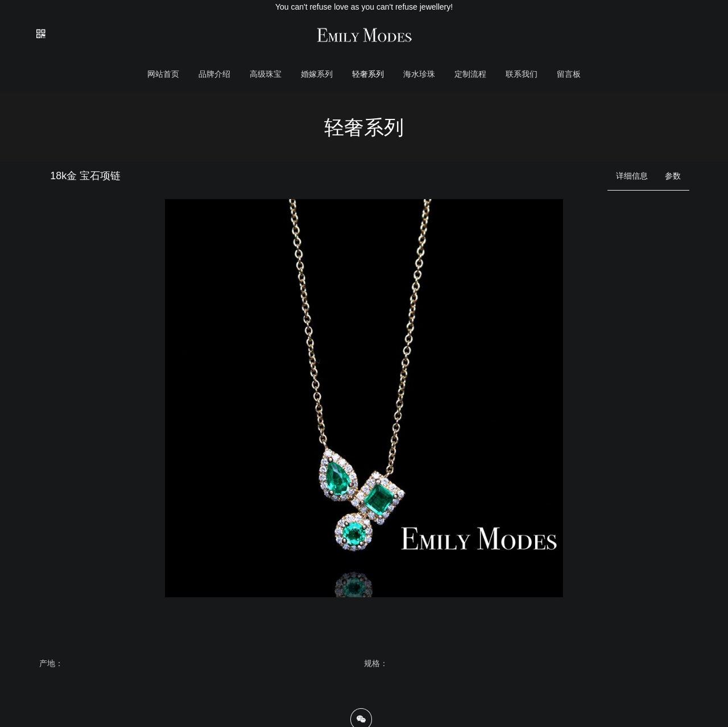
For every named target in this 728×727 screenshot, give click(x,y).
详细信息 (632, 176)
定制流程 (470, 74)
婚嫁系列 (317, 74)
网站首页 (163, 74)
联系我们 (522, 74)
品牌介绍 (214, 74)
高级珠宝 (266, 74)
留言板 (569, 74)
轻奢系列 (368, 74)
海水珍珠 (419, 74)
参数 (673, 176)
